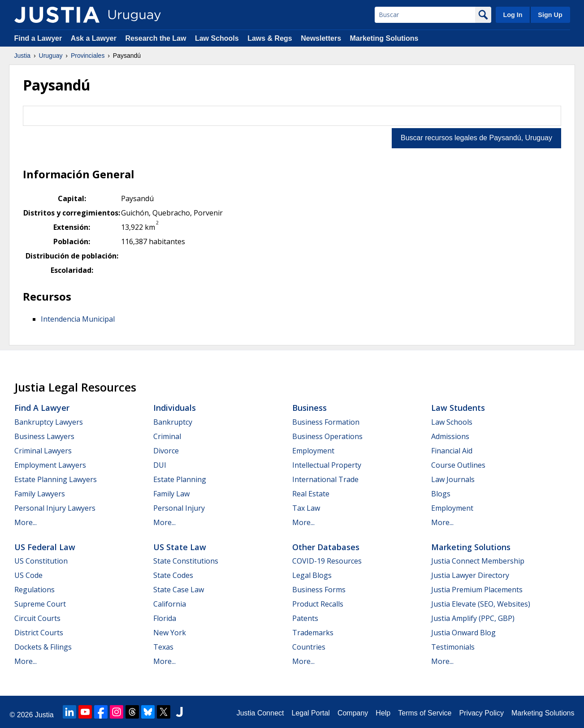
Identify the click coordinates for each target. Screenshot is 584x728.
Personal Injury (179, 508)
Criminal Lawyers (43, 451)
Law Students (458, 408)
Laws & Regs (270, 38)
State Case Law (179, 590)
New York (170, 633)
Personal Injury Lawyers (55, 508)
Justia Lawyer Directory (470, 575)
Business (309, 408)
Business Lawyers (44, 436)
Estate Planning (180, 479)
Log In (513, 15)
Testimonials (453, 647)
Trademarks (313, 633)
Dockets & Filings (43, 647)
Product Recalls (318, 604)
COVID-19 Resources (327, 561)
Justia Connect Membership (478, 561)
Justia (23, 56)
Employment (313, 451)
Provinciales (88, 56)
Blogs (441, 494)
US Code (28, 575)
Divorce (166, 451)
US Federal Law (45, 547)
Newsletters (321, 38)
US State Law (180, 547)
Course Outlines (458, 465)
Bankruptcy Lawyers (49, 422)
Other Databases (326, 547)
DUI (160, 465)
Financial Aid (452, 451)
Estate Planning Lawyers (56, 479)
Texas (163, 647)
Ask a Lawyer (95, 38)
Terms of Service (425, 713)
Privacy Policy (481, 713)
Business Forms (319, 590)
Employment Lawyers (50, 465)
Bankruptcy (173, 422)
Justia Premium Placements (477, 590)
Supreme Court (40, 604)
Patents (305, 618)
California (170, 604)
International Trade (325, 479)
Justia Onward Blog (463, 633)
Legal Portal (310, 713)
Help (383, 713)
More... (26, 522)
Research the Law (156, 38)
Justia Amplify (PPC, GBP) (473, 618)
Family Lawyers (40, 494)
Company (353, 713)
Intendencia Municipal (78, 319)
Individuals (175, 408)
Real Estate (311, 494)
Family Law (171, 494)
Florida (165, 618)
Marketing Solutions (384, 38)
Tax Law (306, 508)
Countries (309, 647)
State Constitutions (186, 561)
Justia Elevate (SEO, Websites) (481, 604)
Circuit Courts (37, 618)
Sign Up (550, 15)
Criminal (167, 436)
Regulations (35, 590)
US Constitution (41, 561)
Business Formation (326, 422)
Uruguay (51, 56)
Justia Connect (260, 713)
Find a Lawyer (38, 38)
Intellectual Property (327, 465)
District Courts (39, 633)
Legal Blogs (312, 575)
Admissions (450, 436)
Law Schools (217, 38)
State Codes (173, 575)
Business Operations (327, 436)
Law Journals (453, 479)
